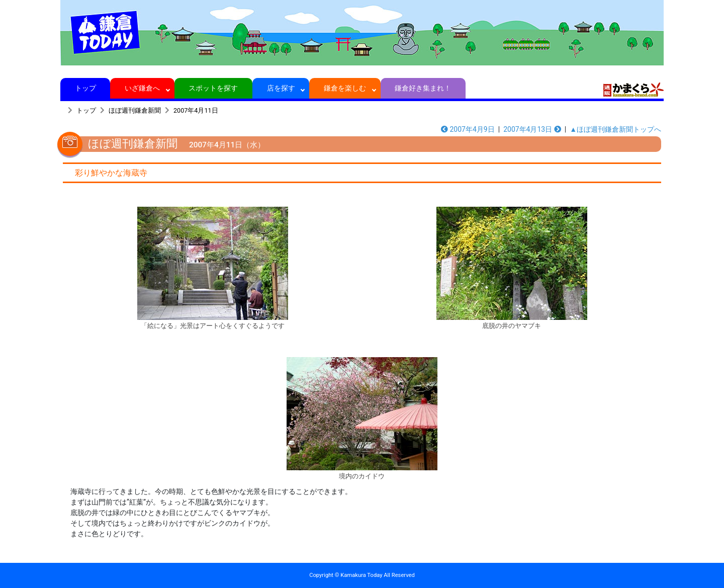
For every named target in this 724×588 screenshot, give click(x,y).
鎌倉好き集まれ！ (423, 88)
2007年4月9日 (468, 129)
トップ (85, 88)
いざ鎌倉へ (143, 88)
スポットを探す (213, 88)
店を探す (281, 88)
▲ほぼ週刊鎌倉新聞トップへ (615, 129)
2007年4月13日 (532, 129)
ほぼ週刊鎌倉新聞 (135, 110)
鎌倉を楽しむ (345, 88)
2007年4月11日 (196, 110)
